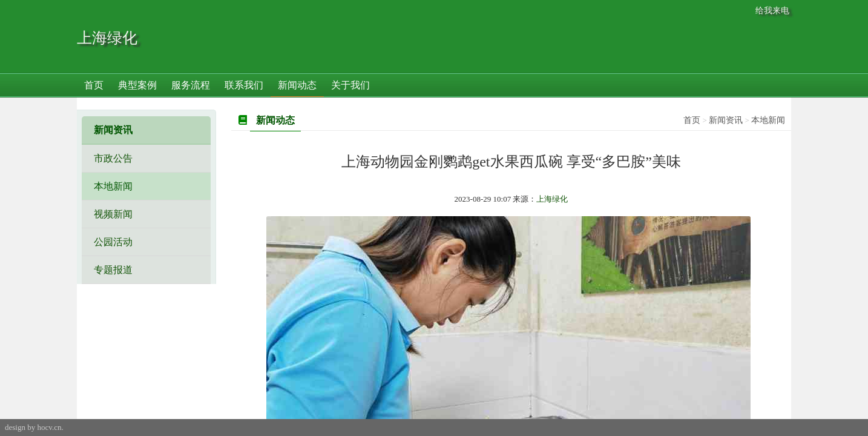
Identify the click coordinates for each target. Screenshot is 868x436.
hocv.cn (49, 427)
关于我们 (350, 85)
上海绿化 (107, 38)
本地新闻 (768, 120)
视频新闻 (113, 214)
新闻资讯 (726, 120)
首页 (94, 85)
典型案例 (137, 85)
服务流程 (191, 85)
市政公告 (113, 158)
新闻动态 (297, 85)
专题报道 (113, 270)
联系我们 (244, 85)
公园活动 (113, 242)
